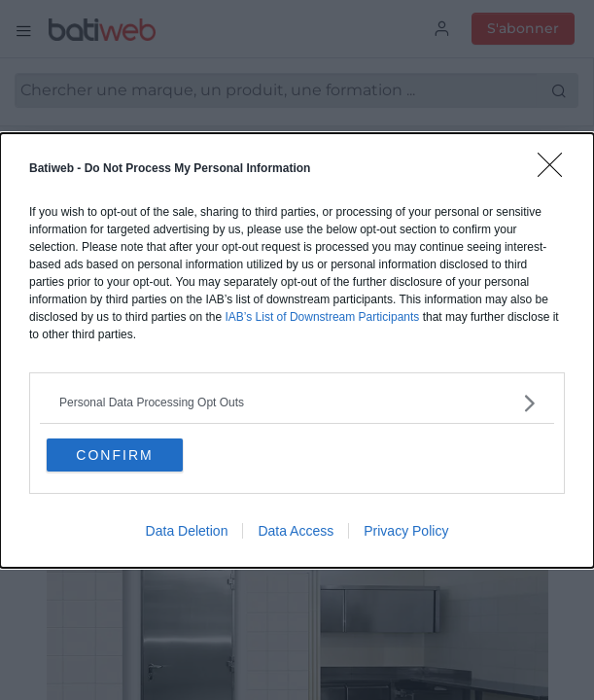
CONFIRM (114, 455)
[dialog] (297, 350)
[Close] (556, 171)
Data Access (296, 531)
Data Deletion (187, 531)
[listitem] (297, 403)
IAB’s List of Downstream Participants (322, 317)
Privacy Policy (406, 531)
